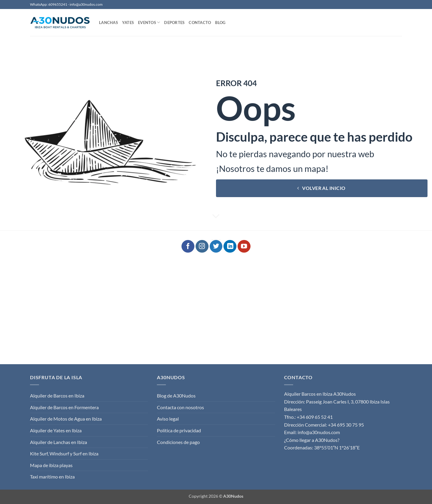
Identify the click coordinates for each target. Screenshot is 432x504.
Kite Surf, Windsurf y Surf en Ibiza (64, 453)
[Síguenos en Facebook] (188, 246)
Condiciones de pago (178, 442)
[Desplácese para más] (216, 217)
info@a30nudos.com (86, 4)
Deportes (174, 22)
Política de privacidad (179, 430)
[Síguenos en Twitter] (216, 246)
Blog (220, 22)
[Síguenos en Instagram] (202, 246)
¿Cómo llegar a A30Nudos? (312, 440)
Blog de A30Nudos (176, 396)
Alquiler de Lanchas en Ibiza (58, 442)
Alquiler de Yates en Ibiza (56, 430)
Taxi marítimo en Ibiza (52, 477)
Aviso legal (168, 419)
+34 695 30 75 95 (346, 425)
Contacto (200, 22)
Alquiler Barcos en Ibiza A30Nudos (320, 394)
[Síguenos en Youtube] (244, 246)
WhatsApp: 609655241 (49, 4)
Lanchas (108, 22)
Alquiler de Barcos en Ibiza (57, 396)
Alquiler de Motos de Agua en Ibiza (66, 419)
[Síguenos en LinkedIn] (230, 246)
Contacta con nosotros (180, 407)
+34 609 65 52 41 (315, 417)
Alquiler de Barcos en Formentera (64, 407)
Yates (128, 22)
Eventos (149, 22)
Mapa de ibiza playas (51, 465)
